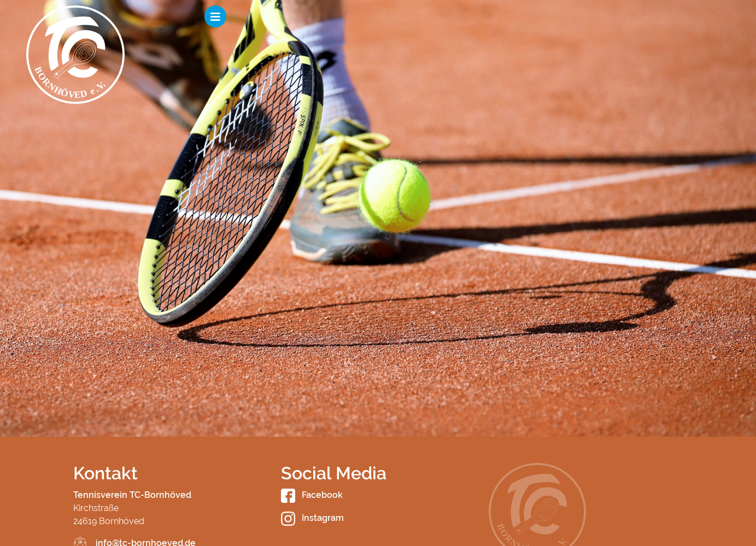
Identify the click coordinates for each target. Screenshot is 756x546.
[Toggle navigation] (719, 16)
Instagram (312, 518)
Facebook (312, 495)
